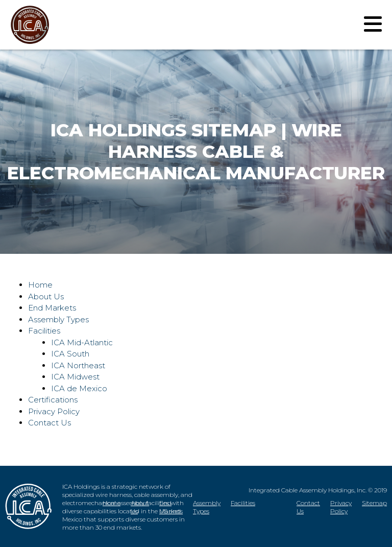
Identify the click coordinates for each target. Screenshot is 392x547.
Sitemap (374, 503)
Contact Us (50, 423)
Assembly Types (58, 319)
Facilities (44, 331)
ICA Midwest (75, 377)
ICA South (70, 354)
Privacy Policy (54, 411)
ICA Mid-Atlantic (82, 342)
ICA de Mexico (79, 388)
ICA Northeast (78, 365)
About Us (46, 296)
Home (40, 285)
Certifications (53, 400)
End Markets (52, 308)
